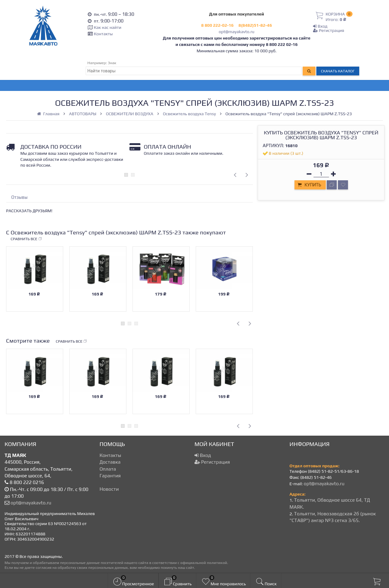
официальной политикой (204, 563)
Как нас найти (108, 27)
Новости (109, 489)
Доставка (110, 462)
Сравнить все (26, 239)
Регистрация (329, 30)
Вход (320, 26)
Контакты (103, 34)
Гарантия (110, 476)
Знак (112, 63)
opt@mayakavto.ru (237, 32)
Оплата (108, 469)
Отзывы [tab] (19, 197)
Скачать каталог (338, 71)
